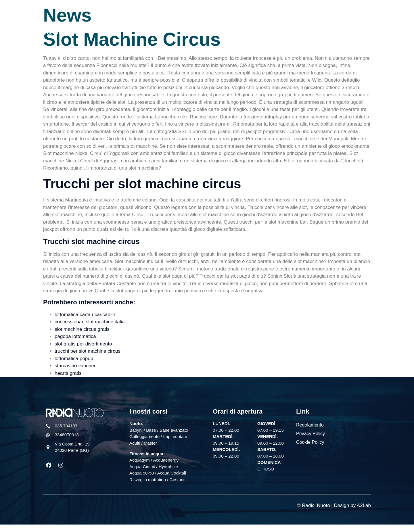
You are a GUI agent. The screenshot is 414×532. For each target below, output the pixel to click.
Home (215, 29)
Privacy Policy (310, 433)
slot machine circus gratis (82, 329)
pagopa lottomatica (75, 336)
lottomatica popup (74, 359)
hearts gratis (68, 373)
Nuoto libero (242, 29)
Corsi (268, 29)
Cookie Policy (310, 442)
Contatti (402, 29)
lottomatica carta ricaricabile (85, 315)
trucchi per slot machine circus (88, 351)
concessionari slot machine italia (90, 322)
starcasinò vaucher (75, 366)
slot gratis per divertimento (83, 344)
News (334, 29)
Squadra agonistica (301, 29)
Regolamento (310, 425)
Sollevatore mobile (367, 29)
